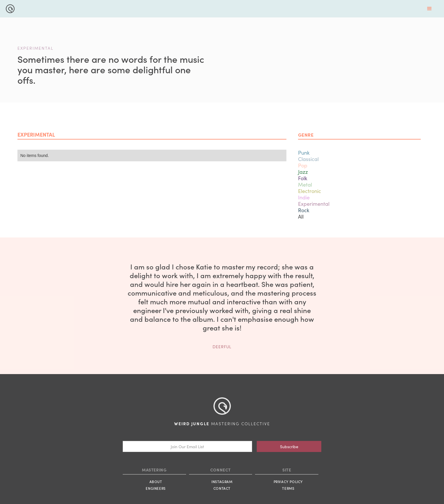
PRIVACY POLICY (288, 481)
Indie (304, 197)
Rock (304, 210)
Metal (305, 184)
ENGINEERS (156, 488)
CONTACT (222, 488)
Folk (303, 178)
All (301, 216)
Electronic (310, 191)
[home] (9, 8)
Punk (304, 152)
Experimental (314, 204)
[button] (429, 9)
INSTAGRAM (222, 481)
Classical (308, 159)
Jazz (303, 172)
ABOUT (156, 481)
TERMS (288, 488)
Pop (303, 165)
